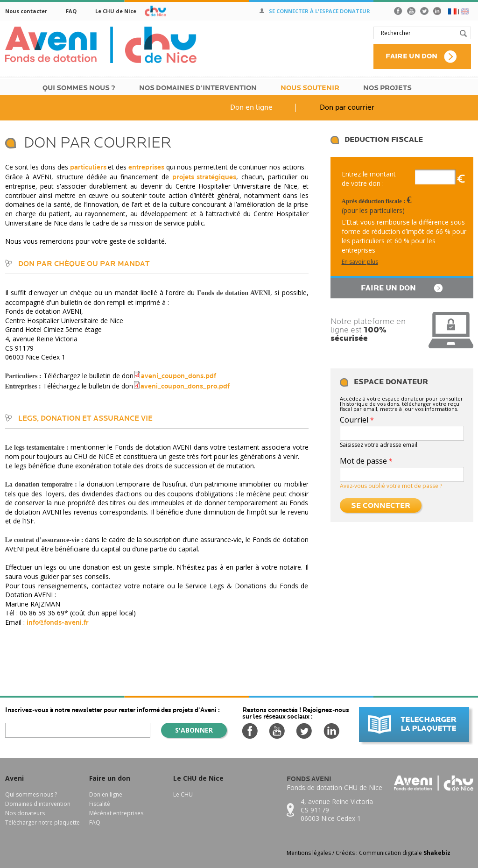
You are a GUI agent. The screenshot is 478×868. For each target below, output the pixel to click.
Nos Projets (387, 88)
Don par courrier (347, 108)
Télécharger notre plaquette (42, 822)
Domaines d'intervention (38, 804)
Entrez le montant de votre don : (369, 179)
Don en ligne (251, 108)
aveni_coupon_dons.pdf (179, 376)
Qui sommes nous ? (79, 88)
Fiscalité (100, 804)
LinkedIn (437, 11)
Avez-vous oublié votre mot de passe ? (391, 486)
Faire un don (411, 56)
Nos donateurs (25, 813)
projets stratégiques (204, 177)
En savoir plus (360, 262)
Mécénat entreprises (116, 813)
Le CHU (183, 794)
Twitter (424, 11)
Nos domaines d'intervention (198, 88)
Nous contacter (26, 11)
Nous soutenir (310, 88)
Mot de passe (366, 461)
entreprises (146, 167)
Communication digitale (405, 853)
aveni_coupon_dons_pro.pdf (185, 386)
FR (452, 11)
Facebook (398, 11)
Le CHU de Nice (116, 11)
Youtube (411, 11)
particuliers (89, 167)
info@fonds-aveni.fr (58, 623)
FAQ (71, 11)
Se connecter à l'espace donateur (320, 11)
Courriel (357, 420)
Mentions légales (309, 853)
